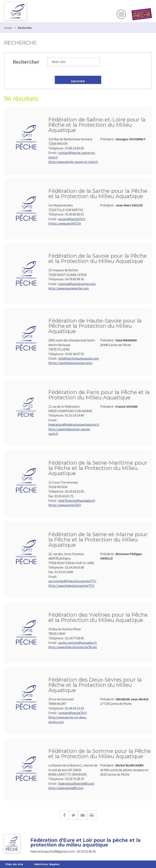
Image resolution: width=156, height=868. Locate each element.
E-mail (83, 815)
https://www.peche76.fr (65, 505)
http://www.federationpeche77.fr (71, 586)
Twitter (73, 815)
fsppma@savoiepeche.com (77, 284)
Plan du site (14, 864)
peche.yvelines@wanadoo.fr (78, 643)
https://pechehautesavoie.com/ (70, 363)
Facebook (64, 815)
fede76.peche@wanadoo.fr (77, 500)
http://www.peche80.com (66, 788)
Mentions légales (47, 864)
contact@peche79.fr (73, 713)
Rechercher (26, 62)
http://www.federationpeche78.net (73, 647)
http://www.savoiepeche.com (69, 288)
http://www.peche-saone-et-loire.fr (73, 162)
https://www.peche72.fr (65, 223)
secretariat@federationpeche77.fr (72, 581)
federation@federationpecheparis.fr (74, 424)
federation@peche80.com (76, 783)
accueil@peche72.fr (72, 219)
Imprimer (92, 815)
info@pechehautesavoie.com (79, 358)
